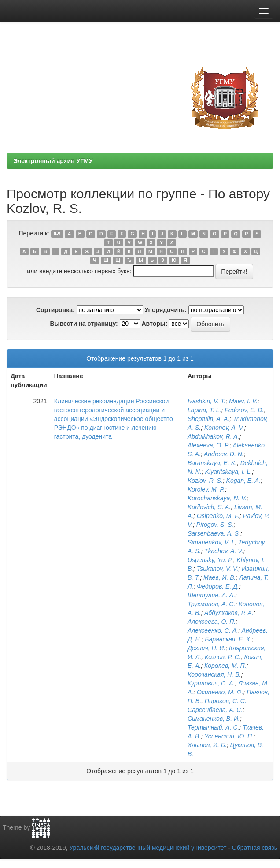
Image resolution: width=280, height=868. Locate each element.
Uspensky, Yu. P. (210, 560)
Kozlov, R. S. (205, 481)
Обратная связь (255, 848)
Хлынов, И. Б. (207, 745)
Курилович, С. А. (211, 683)
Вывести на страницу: (84, 324)
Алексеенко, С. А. (213, 630)
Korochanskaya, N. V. (217, 498)
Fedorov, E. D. (244, 410)
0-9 (57, 234)
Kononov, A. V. (224, 428)
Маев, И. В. (220, 577)
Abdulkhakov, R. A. (214, 436)
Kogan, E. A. (243, 481)
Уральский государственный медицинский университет (148, 848)
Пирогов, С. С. (226, 701)
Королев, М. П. (225, 666)
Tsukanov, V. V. (217, 569)
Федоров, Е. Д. (218, 586)
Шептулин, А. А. (211, 595)
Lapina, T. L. (204, 410)
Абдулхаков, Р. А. (229, 613)
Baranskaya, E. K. (212, 463)
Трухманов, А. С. (212, 604)
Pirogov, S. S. (215, 525)
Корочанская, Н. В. (214, 674)
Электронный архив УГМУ (53, 161)
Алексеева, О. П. (212, 622)
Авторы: (154, 324)
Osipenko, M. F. (218, 516)
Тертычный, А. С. (214, 727)
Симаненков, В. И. (214, 719)
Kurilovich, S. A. (209, 507)
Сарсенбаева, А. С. (215, 710)
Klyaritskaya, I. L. (229, 472)
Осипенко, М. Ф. (220, 692)
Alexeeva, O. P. (208, 445)
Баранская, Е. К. (228, 639)
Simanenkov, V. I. (211, 542)
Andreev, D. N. (224, 454)
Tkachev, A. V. (224, 551)
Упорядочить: (166, 310)
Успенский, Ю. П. (229, 736)
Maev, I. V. (243, 401)
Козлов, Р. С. (223, 657)
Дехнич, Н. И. (206, 648)
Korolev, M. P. (206, 489)
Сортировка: (55, 310)
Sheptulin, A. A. (208, 419)
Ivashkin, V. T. (206, 401)
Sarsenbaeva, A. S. (214, 533)
